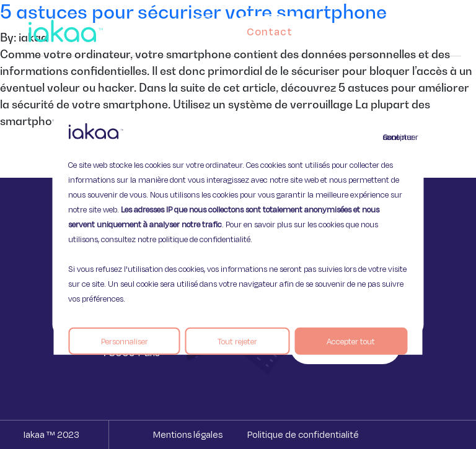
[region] (238, 224)
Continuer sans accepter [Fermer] (390, 136)
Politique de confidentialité (303, 434)
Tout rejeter (237, 341)
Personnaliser (125, 341)
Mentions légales (188, 434)
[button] (440, 28)
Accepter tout (351, 341)
